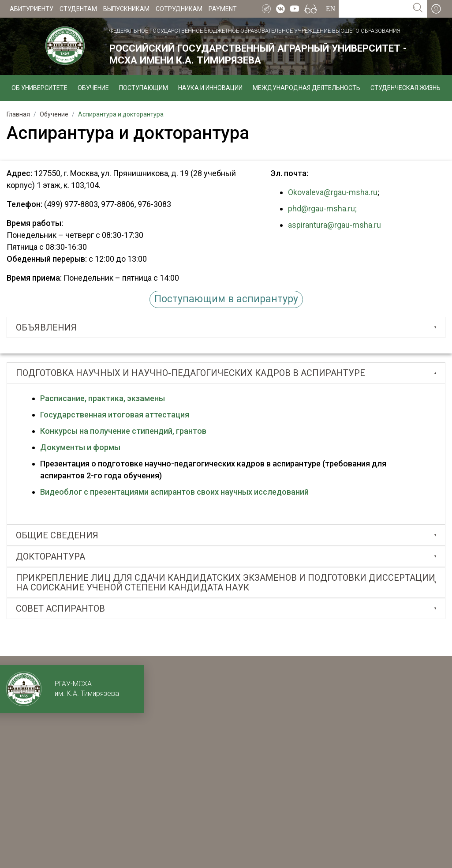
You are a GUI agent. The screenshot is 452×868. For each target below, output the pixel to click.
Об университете (39, 88)
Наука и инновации (210, 88)
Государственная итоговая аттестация (115, 415)
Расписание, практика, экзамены (103, 398)
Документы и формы (81, 447)
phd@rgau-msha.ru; (322, 209)
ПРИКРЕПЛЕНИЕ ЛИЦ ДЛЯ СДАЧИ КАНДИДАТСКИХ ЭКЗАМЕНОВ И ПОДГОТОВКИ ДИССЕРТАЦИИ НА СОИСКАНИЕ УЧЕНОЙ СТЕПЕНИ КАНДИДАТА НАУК (226, 582)
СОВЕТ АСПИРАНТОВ (60, 609)
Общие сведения (57, 535)
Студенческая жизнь (405, 88)
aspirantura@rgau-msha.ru (335, 225)
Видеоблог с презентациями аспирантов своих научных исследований (174, 492)
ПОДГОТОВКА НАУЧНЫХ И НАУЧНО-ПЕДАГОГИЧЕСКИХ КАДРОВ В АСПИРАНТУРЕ (191, 373)
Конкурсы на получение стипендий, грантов (123, 431)
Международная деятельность (306, 88)
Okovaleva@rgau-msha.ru (333, 192)
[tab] (226, 327)
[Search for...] (374, 9)
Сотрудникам (179, 9)
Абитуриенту (32, 9)
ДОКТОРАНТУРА (50, 556)
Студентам (78, 9)
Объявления (46, 327)
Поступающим (144, 88)
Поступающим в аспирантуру (226, 299)
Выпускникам (126, 9)
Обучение (93, 88)
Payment (223, 9)
